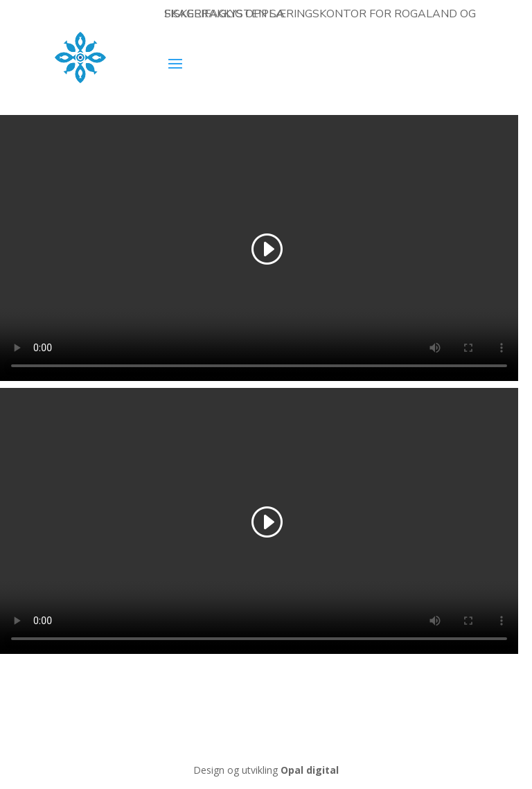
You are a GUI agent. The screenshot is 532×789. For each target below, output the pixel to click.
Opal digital (310, 770)
